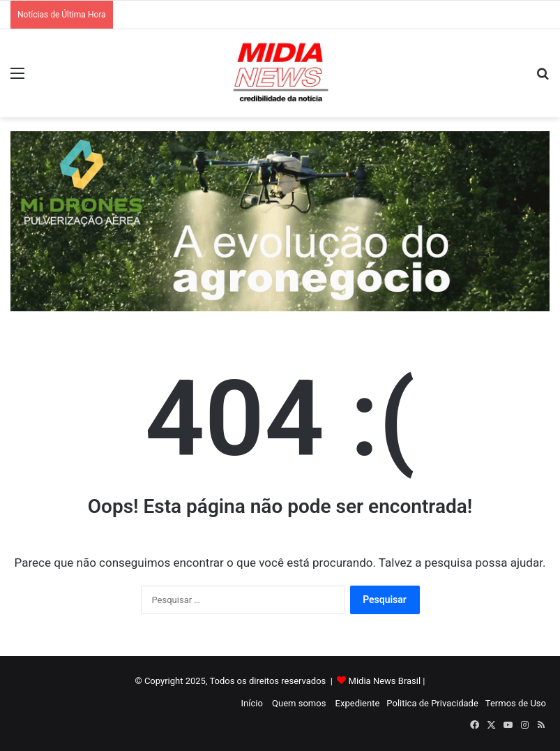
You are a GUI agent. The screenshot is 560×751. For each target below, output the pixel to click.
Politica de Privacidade (432, 703)
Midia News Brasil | (387, 681)
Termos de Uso (516, 703)
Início (252, 703)
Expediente (358, 703)
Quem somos (299, 703)
